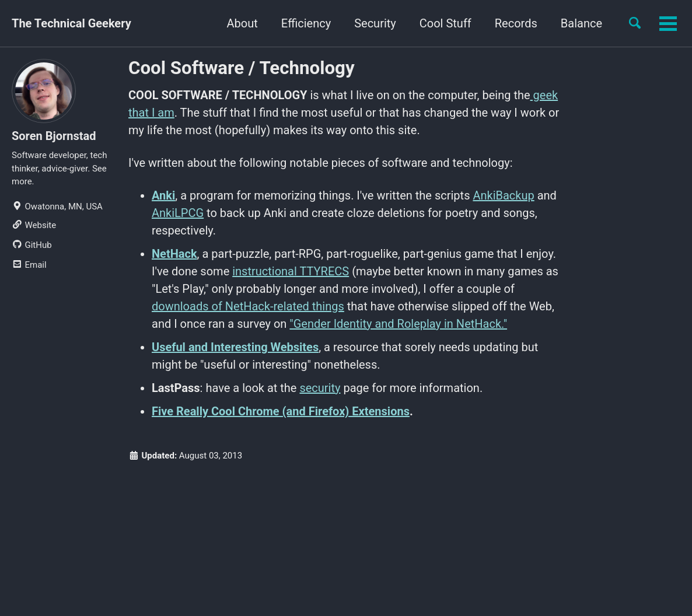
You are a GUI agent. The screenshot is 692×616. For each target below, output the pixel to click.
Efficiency (306, 23)
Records (516, 23)
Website (34, 225)
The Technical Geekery (71, 23)
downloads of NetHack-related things (248, 306)
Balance (581, 23)
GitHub (32, 245)
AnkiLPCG (178, 213)
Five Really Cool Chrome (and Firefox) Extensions (281, 411)
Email (29, 265)
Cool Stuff (445, 23)
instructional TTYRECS (291, 271)
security (320, 388)
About (242, 23)
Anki (163, 195)
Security (375, 23)
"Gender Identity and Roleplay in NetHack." (398, 324)
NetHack (174, 254)
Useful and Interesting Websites (235, 347)
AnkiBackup (503, 195)
